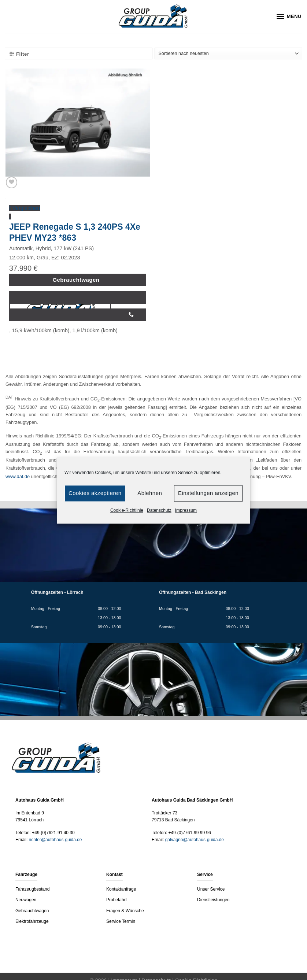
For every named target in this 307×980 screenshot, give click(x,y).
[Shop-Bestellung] (228, 53)
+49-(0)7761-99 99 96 (189, 833)
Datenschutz (159, 510)
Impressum (186, 510)
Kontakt (114, 874)
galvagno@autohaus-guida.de (195, 840)
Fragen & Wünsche (125, 911)
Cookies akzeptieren (95, 493)
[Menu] (289, 16)
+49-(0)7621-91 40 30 (53, 833)
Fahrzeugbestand (32, 889)
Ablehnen (150, 493)
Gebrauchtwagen (32, 911)
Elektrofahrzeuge (32, 921)
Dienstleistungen (213, 900)
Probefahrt (116, 900)
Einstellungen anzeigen (208, 493)
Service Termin (121, 921)
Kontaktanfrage (121, 889)
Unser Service (211, 889)
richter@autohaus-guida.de (56, 840)
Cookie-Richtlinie (127, 510)
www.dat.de (18, 476)
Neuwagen (26, 900)
